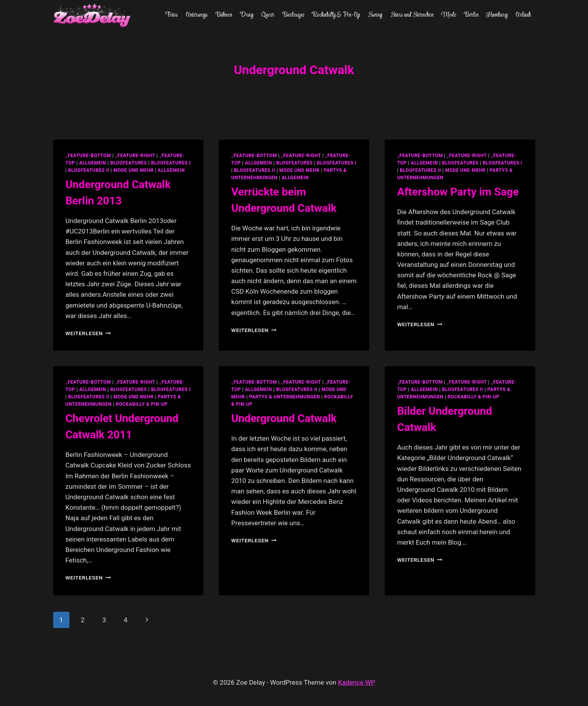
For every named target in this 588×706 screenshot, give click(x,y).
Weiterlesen (88, 333)
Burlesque (293, 15)
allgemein (93, 163)
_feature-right (135, 156)
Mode (449, 15)
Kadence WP (357, 682)
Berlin (471, 15)
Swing (375, 15)
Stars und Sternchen (412, 15)
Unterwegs (197, 15)
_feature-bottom (88, 156)
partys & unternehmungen (284, 397)
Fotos (171, 15)
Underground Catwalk (284, 418)
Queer (268, 15)
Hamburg (497, 15)
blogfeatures (128, 163)
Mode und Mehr (134, 170)
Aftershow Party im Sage (458, 192)
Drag (247, 15)
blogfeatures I (171, 163)
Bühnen (224, 15)
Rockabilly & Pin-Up (336, 15)
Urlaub (523, 15)
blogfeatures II (89, 170)
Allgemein (172, 170)
